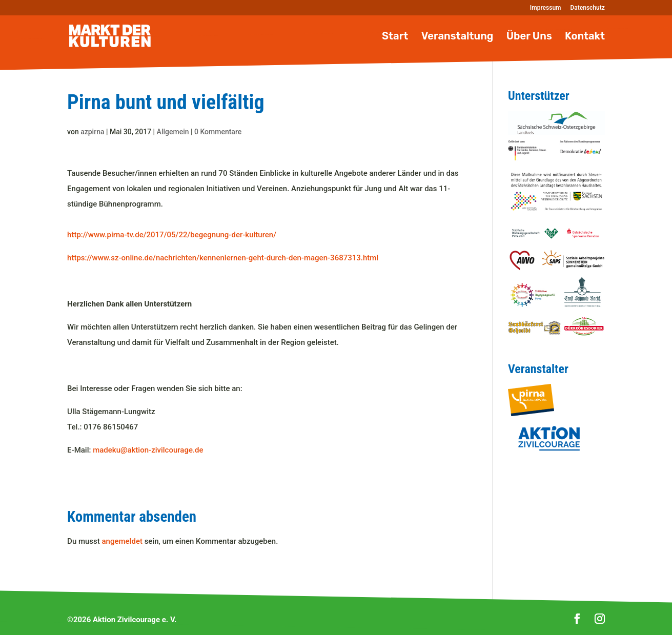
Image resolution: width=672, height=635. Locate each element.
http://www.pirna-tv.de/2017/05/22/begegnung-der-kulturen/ (172, 235)
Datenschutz (588, 8)
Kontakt (585, 37)
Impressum (546, 8)
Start (395, 37)
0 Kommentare (218, 132)
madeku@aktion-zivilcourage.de (148, 450)
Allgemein (173, 132)
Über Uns (529, 37)
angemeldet (122, 541)
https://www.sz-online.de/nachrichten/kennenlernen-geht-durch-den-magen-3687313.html (223, 258)
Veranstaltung (457, 37)
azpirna (92, 132)
